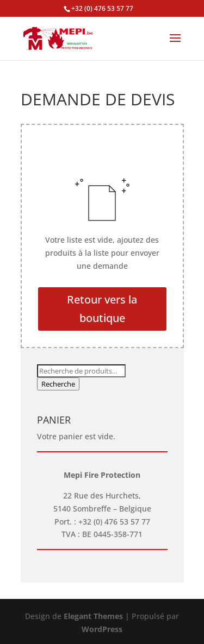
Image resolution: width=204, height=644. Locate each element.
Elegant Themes (93, 616)
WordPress (102, 629)
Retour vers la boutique (102, 309)
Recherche (58, 384)
